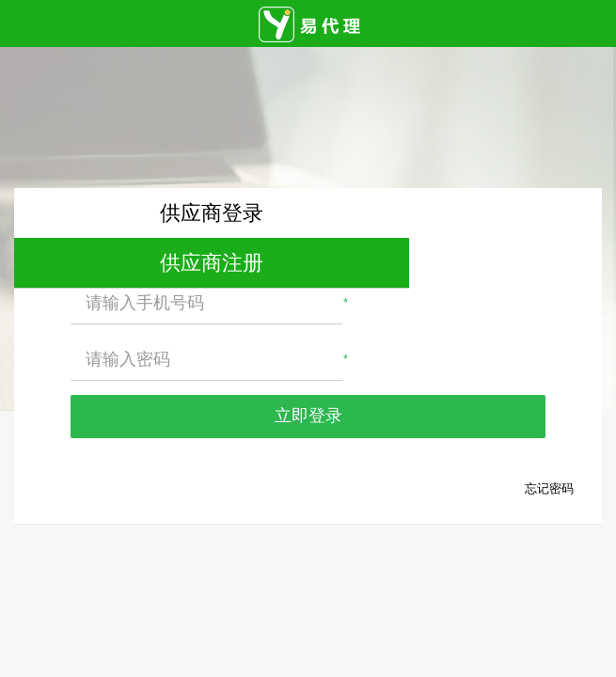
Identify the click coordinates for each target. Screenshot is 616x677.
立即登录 (308, 416)
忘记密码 (549, 488)
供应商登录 (212, 213)
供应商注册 (212, 263)
